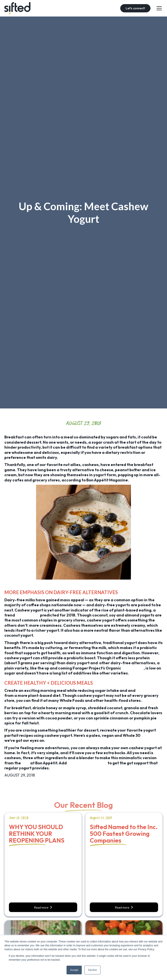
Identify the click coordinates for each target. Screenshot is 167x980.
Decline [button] (92, 970)
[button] (158, 8)
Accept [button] (74, 970)
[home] (17, 8)
